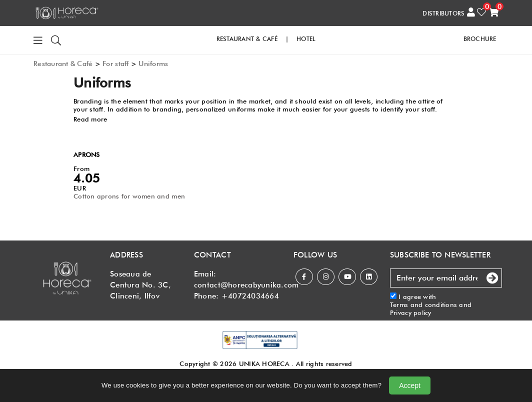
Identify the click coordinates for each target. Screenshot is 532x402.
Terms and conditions (423, 304)
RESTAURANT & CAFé (247, 39)
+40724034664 (250, 296)
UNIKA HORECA (264, 363)
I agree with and (431, 305)
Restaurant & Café (63, 63)
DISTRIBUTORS (443, 13)
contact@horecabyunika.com (246, 285)
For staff (115, 63)
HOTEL (306, 39)
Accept (410, 385)
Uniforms (153, 63)
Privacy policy (411, 312)
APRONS (87, 154)
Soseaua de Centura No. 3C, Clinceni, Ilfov (140, 285)
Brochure (480, 39)
